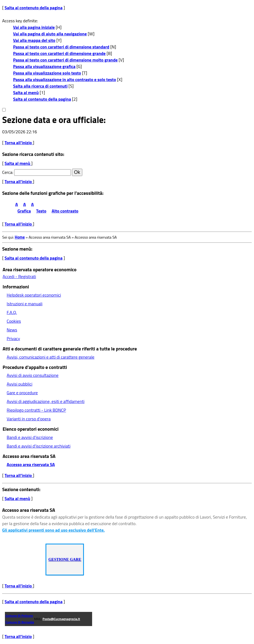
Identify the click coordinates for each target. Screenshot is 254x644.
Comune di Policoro (19, 616)
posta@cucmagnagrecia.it (61, 619)
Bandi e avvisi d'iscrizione (30, 437)
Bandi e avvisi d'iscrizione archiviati (39, 446)
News (12, 330)
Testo (41, 211)
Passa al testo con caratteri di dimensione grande (59, 53)
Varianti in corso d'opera (29, 419)
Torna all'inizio (19, 143)
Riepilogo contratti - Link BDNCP (37, 410)
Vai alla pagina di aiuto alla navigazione (50, 34)
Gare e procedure (22, 393)
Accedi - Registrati (19, 276)
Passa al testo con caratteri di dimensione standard (61, 47)
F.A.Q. (12, 312)
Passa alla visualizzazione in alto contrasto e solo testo (65, 79)
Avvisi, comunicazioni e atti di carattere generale (51, 357)
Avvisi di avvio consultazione (33, 375)
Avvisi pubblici (20, 384)
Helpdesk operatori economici (34, 295)
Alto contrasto (65, 211)
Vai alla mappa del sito (34, 40)
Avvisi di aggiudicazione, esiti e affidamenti (46, 401)
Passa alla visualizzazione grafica (44, 66)
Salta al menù (26, 93)
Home (20, 237)
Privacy (13, 338)
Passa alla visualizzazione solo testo (47, 73)
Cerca (7, 172)
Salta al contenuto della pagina (34, 8)
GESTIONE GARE (65, 559)
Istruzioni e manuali (25, 304)
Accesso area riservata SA (31, 464)
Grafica (24, 211)
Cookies (14, 321)
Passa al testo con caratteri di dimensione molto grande (65, 60)
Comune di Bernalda (20, 622)
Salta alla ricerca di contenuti (40, 86)
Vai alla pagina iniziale (34, 27)
